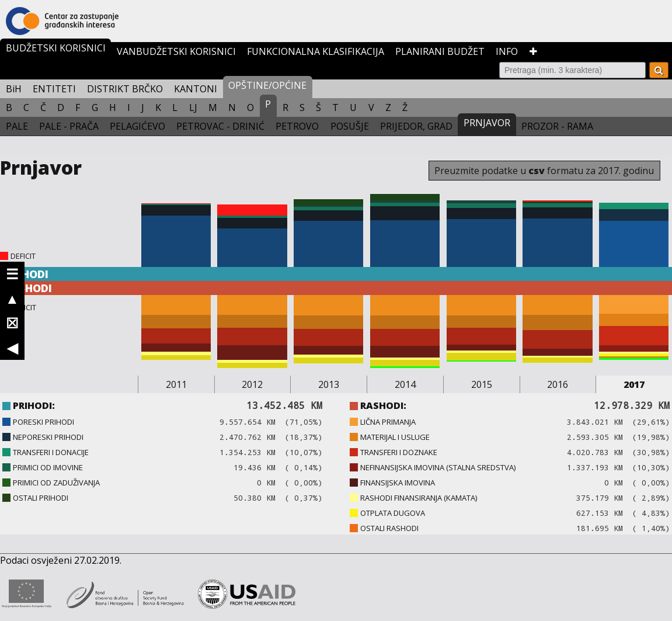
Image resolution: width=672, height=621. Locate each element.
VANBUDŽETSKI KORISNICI (176, 51)
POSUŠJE (350, 126)
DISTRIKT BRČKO (125, 89)
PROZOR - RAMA (557, 126)
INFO (507, 51)
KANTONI (196, 89)
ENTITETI (54, 89)
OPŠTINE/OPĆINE (267, 85)
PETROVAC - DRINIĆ (220, 126)
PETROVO (297, 126)
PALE (17, 126)
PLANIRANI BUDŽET (440, 51)
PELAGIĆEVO (137, 126)
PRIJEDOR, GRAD (416, 126)
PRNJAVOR (487, 123)
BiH (14, 89)
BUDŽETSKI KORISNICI (56, 48)
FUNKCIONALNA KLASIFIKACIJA (316, 51)
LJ (193, 107)
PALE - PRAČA (69, 126)
